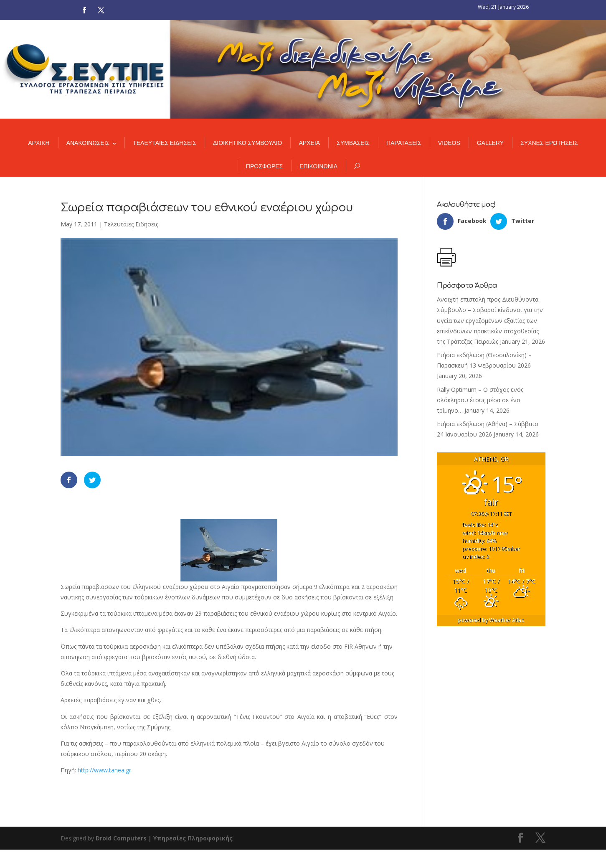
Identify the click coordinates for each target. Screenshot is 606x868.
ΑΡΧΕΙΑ (309, 143)
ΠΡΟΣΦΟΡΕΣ (264, 166)
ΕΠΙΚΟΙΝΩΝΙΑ (318, 166)
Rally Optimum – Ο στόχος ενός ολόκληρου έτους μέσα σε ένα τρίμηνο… (480, 400)
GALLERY (490, 143)
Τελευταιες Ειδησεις (131, 224)
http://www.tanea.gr (104, 770)
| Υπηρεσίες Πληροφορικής (190, 838)
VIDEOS (449, 143)
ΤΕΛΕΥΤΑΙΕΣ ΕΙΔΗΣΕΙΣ (165, 143)
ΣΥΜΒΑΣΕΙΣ (353, 143)
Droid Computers (121, 838)
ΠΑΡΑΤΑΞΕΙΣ (404, 143)
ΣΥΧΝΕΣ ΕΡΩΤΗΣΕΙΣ (549, 143)
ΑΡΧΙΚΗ (39, 143)
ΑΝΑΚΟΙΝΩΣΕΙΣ (88, 143)
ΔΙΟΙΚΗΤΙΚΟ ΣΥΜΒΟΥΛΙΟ (247, 143)
